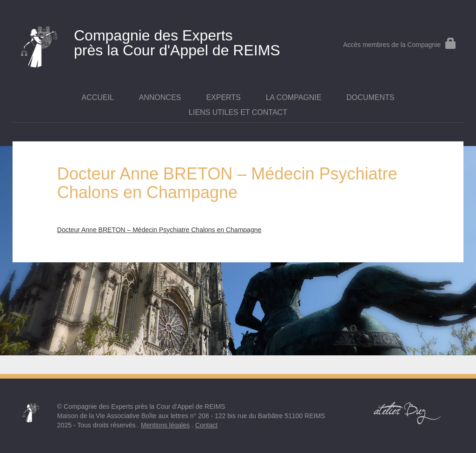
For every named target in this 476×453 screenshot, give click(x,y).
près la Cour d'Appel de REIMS (163, 41)
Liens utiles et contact (238, 112)
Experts (223, 97)
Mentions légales (165, 425)
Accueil (98, 97)
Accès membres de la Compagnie (400, 45)
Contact (206, 425)
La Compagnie (294, 97)
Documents (370, 97)
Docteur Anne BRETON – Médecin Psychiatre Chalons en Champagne (159, 230)
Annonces (160, 97)
